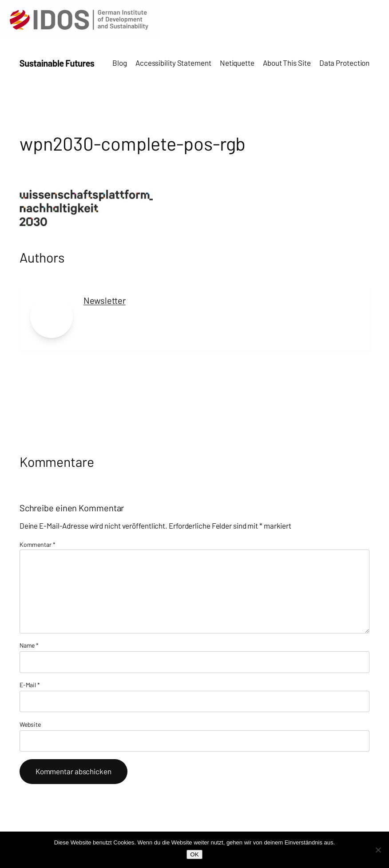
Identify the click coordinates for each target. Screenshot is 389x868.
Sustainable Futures (57, 63)
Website (30, 724)
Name (29, 645)
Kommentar (38, 544)
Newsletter (105, 300)
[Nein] (378, 850)
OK (194, 854)
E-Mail (30, 685)
